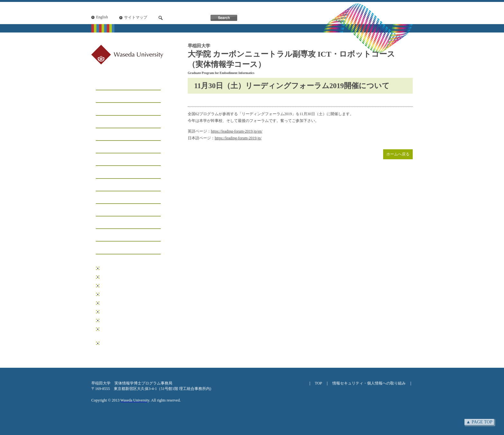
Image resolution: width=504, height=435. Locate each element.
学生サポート (112, 160)
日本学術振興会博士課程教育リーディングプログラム (130, 346)
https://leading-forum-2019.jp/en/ (237, 131)
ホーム (104, 84)
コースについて (114, 109)
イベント (106, 185)
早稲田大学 (111, 268)
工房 (101, 122)
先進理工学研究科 (116, 294)
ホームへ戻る (398, 154)
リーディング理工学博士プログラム (130, 332)
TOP (319, 383)
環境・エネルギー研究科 (122, 303)
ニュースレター (114, 235)
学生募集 (106, 147)
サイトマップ (136, 17)
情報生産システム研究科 (122, 312)
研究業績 (106, 210)
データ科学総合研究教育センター (130, 320)
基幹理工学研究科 (116, 277)
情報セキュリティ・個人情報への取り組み (369, 383)
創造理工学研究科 (116, 286)
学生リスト (109, 135)
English (102, 17)
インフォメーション (119, 172)
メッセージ (109, 97)
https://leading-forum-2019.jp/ (238, 138)
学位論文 (106, 223)
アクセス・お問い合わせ (124, 248)
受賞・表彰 (109, 198)
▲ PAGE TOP (479, 422)
